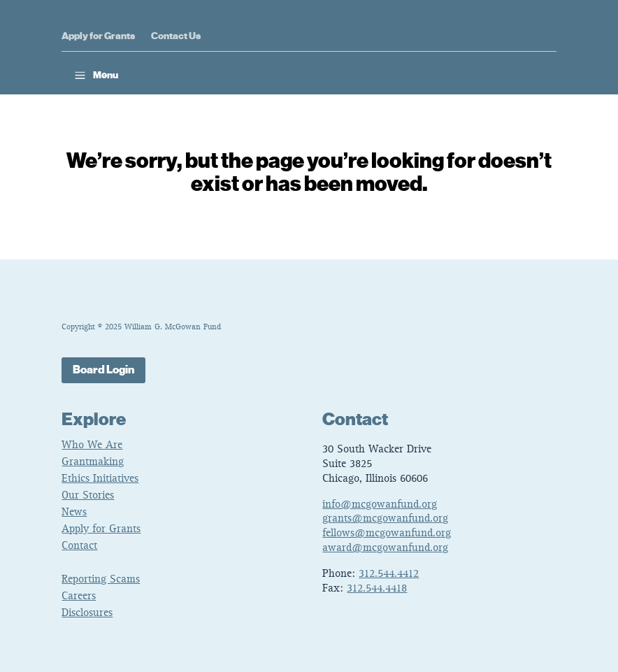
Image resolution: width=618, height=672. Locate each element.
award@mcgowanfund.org (385, 548)
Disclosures (87, 613)
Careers (79, 596)
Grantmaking (93, 462)
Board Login (103, 370)
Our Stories (88, 496)
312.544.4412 (389, 574)
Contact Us (176, 36)
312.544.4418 (377, 589)
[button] (95, 75)
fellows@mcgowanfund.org (387, 534)
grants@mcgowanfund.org (385, 519)
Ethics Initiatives (100, 479)
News (74, 513)
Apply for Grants (98, 36)
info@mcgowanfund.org (380, 505)
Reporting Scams (101, 580)
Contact (79, 546)
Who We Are (92, 445)
